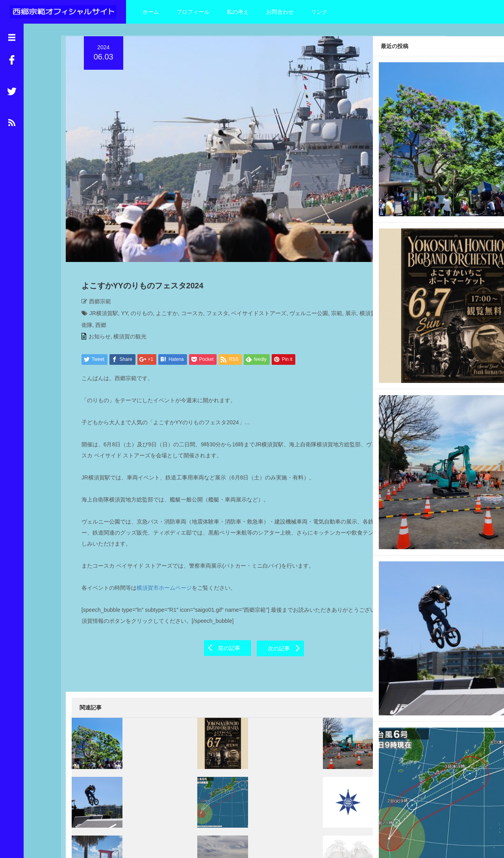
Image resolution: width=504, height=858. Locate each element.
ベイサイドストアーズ (254, 268)
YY (120, 268)
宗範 (332, 268)
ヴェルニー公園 (304, 268)
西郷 (169, 280)
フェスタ (213, 268)
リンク (319, 12)
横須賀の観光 (126, 292)
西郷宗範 (95, 256)
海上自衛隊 (146, 280)
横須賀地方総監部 (107, 280)
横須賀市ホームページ (159, 543)
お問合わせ (280, 12)
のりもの (137, 268)
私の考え (238, 12)
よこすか (162, 268)
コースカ (187, 268)
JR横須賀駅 (99, 268)
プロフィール (193, 12)
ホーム (151, 12)
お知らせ (95, 292)
